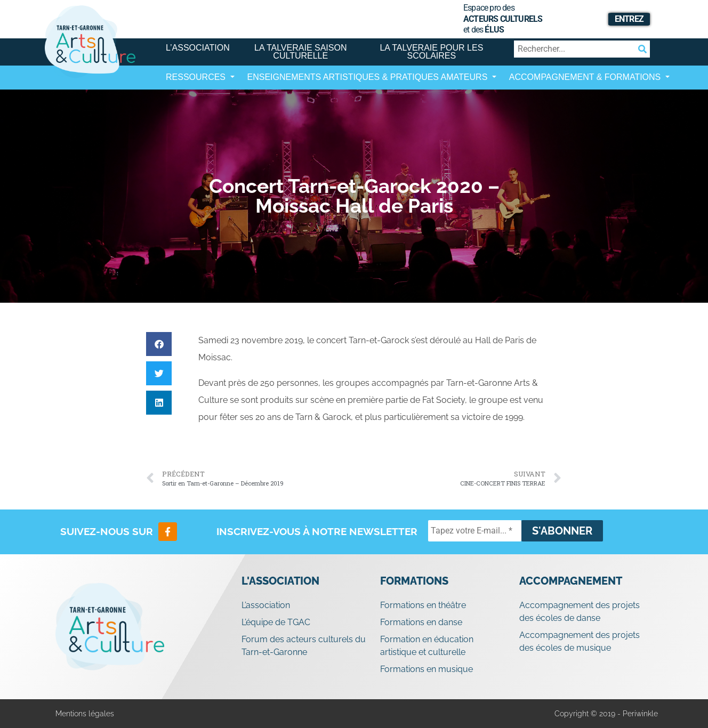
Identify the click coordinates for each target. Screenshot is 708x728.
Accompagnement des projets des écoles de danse (580, 612)
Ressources (197, 77)
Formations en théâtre (423, 605)
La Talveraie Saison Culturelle (300, 52)
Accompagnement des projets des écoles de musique (580, 641)
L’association (198, 48)
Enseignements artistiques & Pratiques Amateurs (369, 77)
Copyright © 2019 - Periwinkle (606, 714)
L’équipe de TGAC (276, 622)
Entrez (629, 19)
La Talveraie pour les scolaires (431, 52)
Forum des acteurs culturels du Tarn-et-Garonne (304, 646)
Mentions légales (85, 714)
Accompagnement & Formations (586, 77)
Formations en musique (427, 669)
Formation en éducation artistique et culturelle (427, 646)
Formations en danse (421, 622)
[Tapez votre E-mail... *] (475, 531)
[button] (159, 344)
